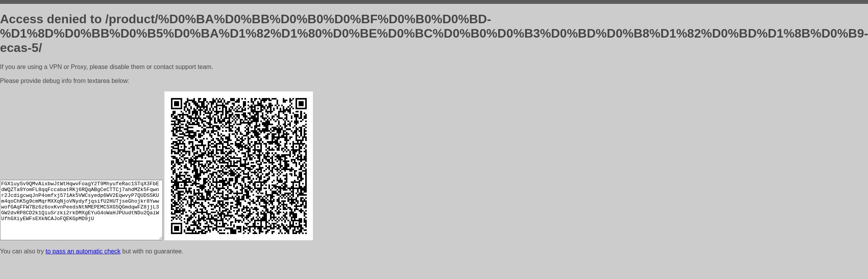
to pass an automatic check (83, 251)
